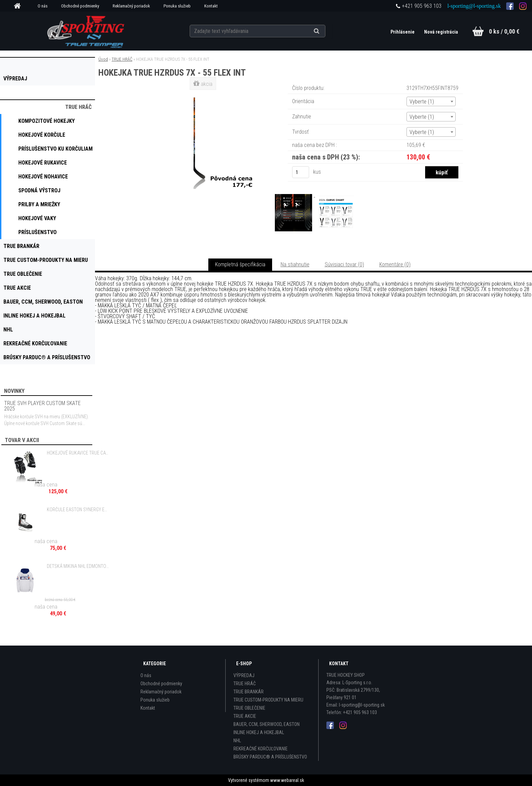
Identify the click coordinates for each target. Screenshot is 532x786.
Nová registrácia (441, 32)
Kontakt (211, 6)
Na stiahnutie (295, 264)
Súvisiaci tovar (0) (344, 264)
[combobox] (431, 101)
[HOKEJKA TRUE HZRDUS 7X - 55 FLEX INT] (204, 93)
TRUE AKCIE (245, 716)
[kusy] (301, 172)
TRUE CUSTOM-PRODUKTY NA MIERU (268, 700)
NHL (237, 741)
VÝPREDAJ (244, 675)
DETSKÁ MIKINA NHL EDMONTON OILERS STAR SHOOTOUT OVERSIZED (78, 566)
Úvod (103, 59)
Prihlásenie (403, 32)
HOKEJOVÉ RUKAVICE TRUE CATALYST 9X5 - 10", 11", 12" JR (78, 453)
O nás (43, 6)
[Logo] (87, 31)
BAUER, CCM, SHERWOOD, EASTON (267, 724)
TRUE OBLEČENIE (249, 708)
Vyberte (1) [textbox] (422, 102)
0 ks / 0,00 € (504, 31)
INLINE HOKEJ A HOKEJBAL (259, 732)
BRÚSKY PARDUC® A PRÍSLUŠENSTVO (270, 757)
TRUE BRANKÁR (249, 692)
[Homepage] (20, 6)
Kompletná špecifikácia (240, 264)
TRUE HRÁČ (122, 59)
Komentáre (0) (395, 264)
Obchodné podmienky (80, 6)
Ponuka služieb (177, 6)
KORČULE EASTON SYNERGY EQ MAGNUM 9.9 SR (78, 510)
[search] (325, 31)
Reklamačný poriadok (131, 6)
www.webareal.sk (287, 780)
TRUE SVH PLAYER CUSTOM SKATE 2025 (42, 406)
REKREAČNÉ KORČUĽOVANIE (261, 749)
